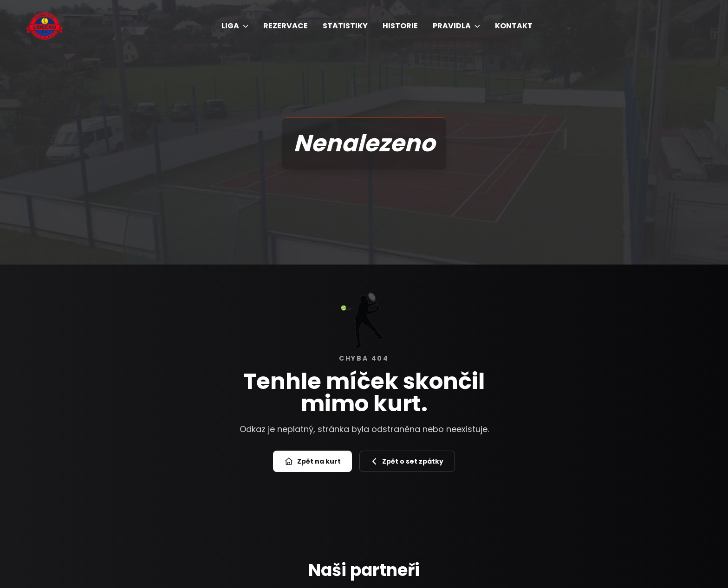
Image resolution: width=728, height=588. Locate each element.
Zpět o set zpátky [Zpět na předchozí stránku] (407, 461)
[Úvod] (45, 26)
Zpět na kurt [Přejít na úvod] (312, 461)
